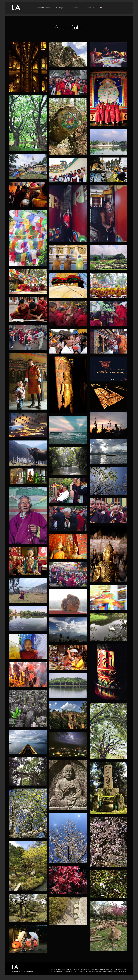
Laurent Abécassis (43, 8)
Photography (61, 8)
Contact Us (90, 8)
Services (76, 8)
